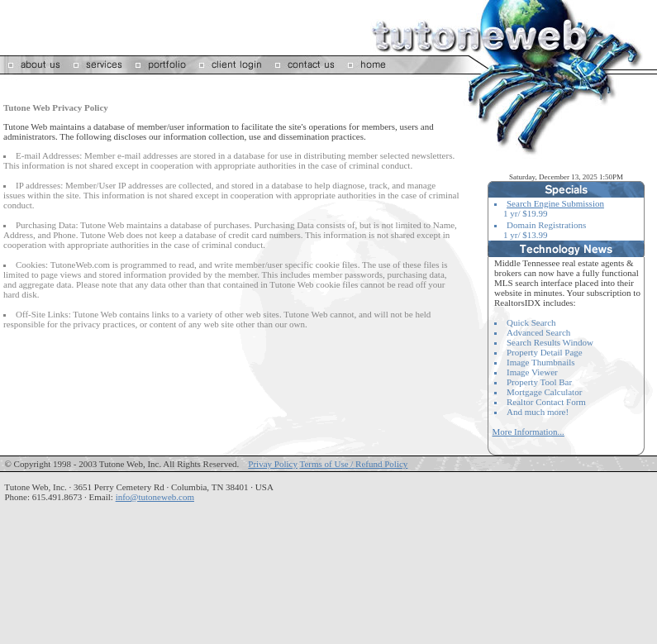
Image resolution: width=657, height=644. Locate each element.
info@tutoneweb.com (155, 497)
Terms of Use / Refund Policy (353, 464)
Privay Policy (273, 464)
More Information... (528, 432)
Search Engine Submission (555, 203)
